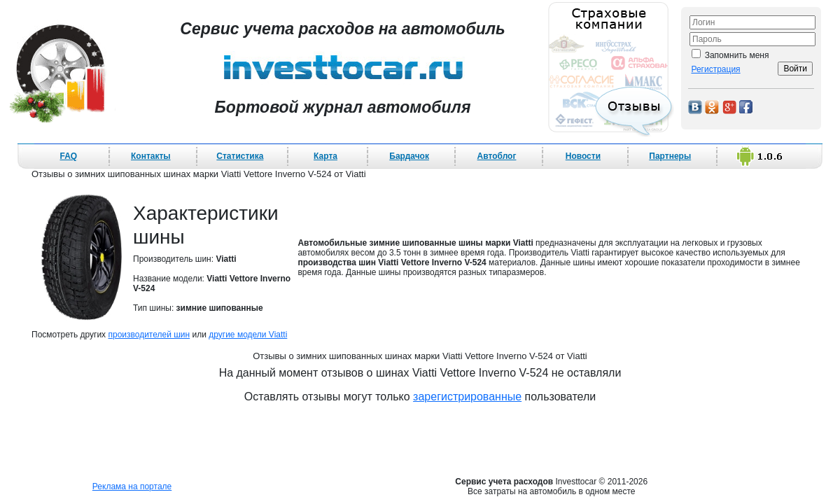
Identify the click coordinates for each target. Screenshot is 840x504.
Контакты (151, 156)
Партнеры (670, 156)
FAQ (69, 156)
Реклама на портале (132, 486)
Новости (583, 156)
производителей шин (149, 335)
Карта (325, 156)
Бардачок (409, 156)
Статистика (240, 156)
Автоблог (497, 156)
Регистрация (715, 69)
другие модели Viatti (248, 335)
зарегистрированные (467, 397)
